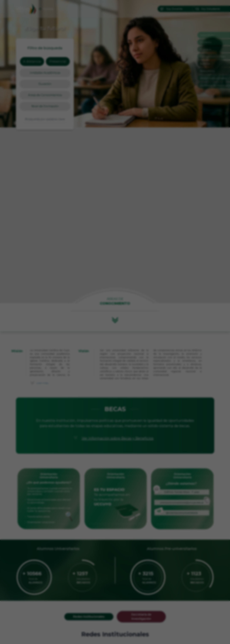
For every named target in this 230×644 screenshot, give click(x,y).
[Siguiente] (153, 322)
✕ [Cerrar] (153, 272)
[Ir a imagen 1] (113, 373)
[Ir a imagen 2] (117, 373)
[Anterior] (77, 322)
